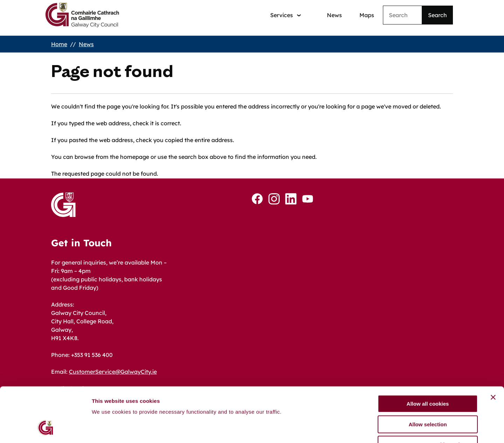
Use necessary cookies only (428, 398)
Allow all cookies (428, 357)
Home (59, 44)
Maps (367, 15)
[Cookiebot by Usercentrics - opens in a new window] (45, 429)
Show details (367, 429)
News (334, 15)
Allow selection (428, 378)
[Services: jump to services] (286, 15)
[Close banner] (493, 351)
